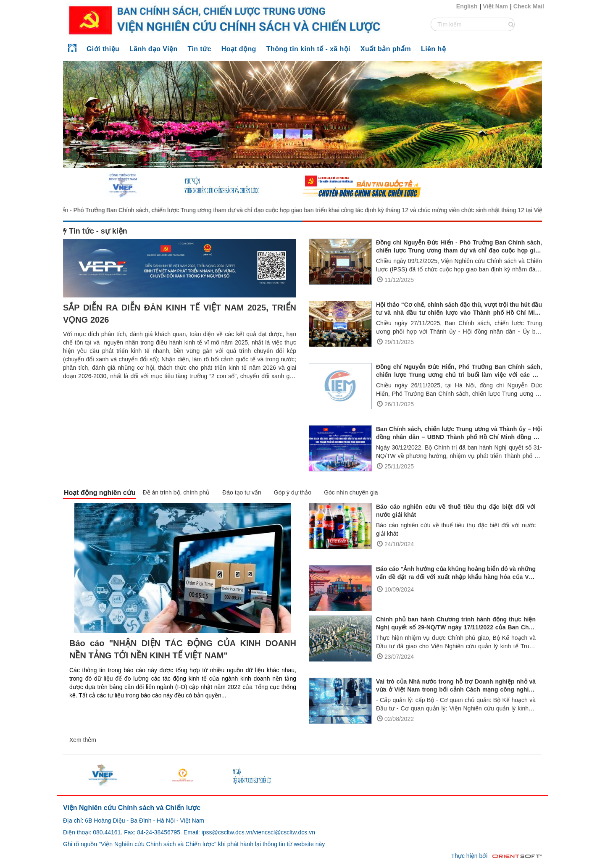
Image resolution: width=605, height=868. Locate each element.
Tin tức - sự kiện (95, 231)
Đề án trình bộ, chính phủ (176, 492)
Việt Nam (495, 6)
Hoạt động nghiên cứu (100, 493)
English (467, 6)
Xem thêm (83, 740)
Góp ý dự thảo (293, 492)
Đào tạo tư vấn (242, 492)
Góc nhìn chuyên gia (351, 492)
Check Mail (529, 6)
